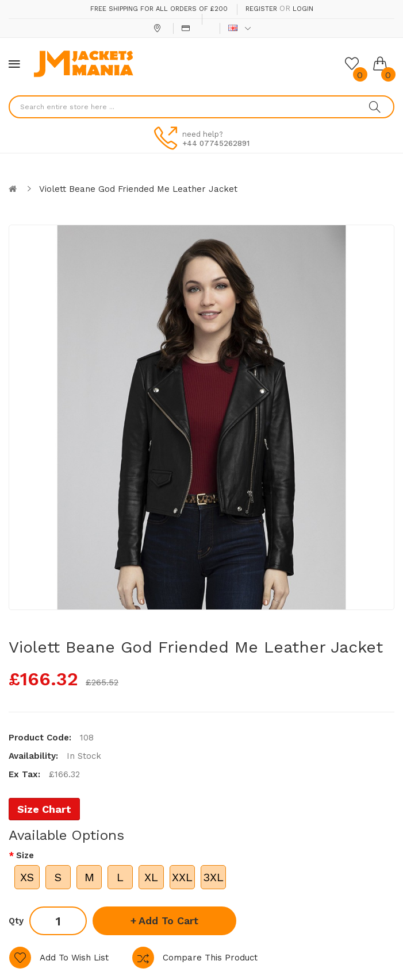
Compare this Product (210, 958)
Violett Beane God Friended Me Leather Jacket (138, 189)
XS (27, 877)
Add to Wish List (74, 958)
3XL (213, 877)
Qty (16, 921)
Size (25, 855)
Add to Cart (168, 921)
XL (151, 877)
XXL (182, 877)
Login (303, 9)
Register (261, 9)
